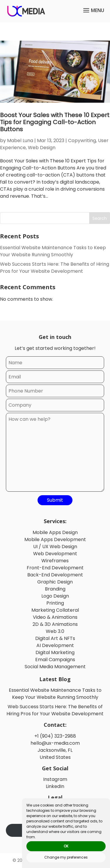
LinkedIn (55, 786)
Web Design (42, 148)
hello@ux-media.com (55, 743)
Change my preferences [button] (66, 857)
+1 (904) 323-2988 (55, 736)
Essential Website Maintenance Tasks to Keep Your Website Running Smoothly (53, 251)
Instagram (55, 779)
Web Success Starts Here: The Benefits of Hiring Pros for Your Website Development (55, 268)
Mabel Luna (20, 140)
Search (100, 218)
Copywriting (82, 140)
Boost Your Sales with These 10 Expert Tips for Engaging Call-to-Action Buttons (55, 122)
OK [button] (66, 846)
